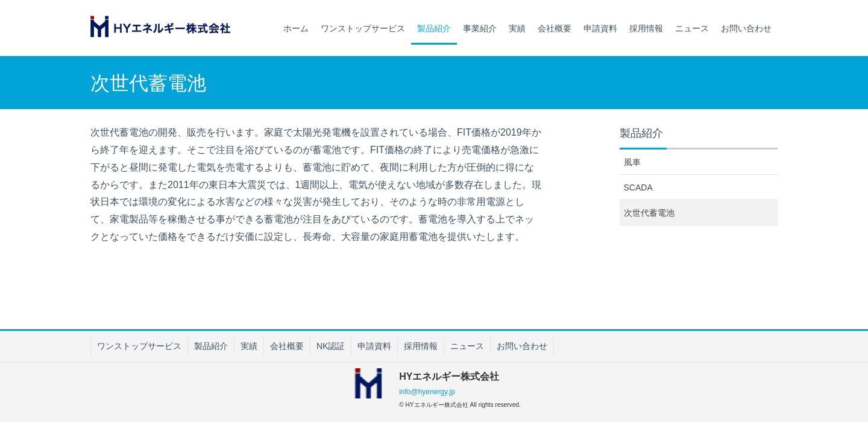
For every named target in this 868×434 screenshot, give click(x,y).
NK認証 (331, 346)
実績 (249, 346)
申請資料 (374, 346)
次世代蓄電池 (649, 213)
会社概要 (287, 346)
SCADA (638, 187)
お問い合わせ (522, 346)
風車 (632, 162)
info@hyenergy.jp (427, 392)
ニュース (467, 346)
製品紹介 (211, 346)
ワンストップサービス (139, 346)
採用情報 (421, 346)
